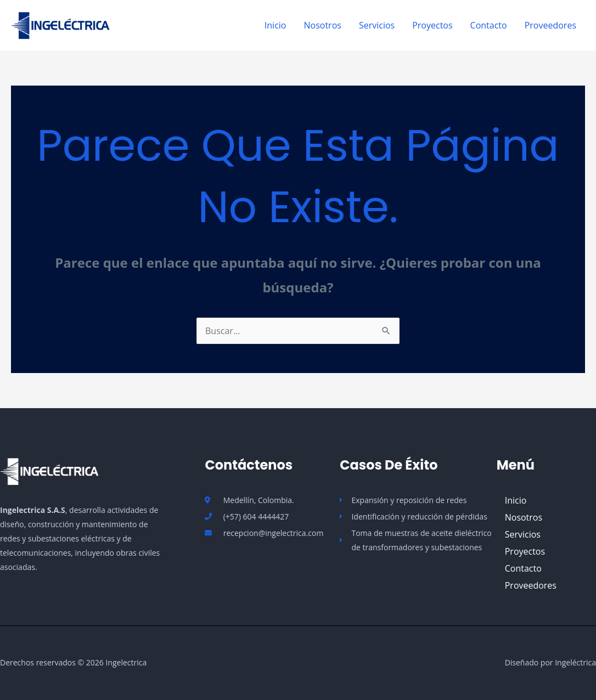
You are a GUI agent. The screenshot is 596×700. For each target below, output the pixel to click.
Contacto (489, 25)
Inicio (275, 25)
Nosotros (322, 25)
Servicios (377, 25)
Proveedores (550, 25)
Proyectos (432, 25)
